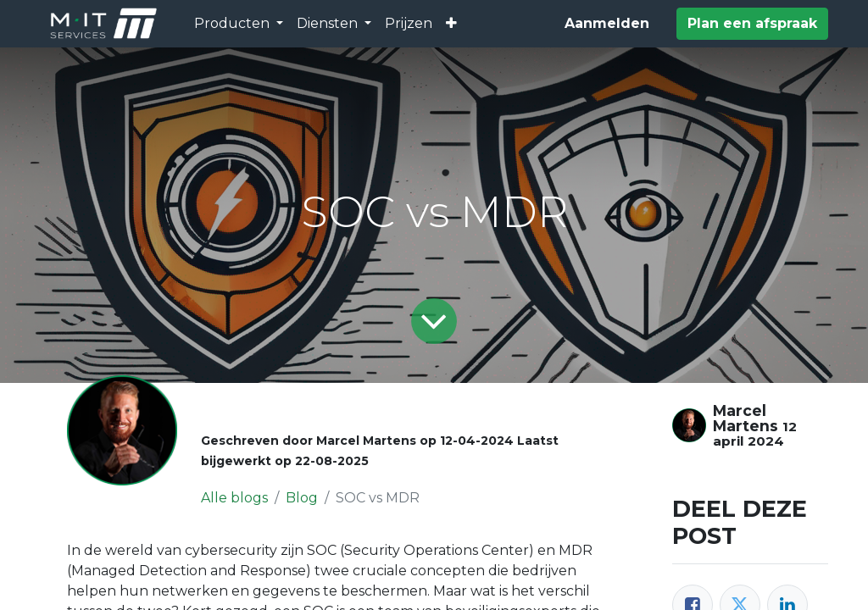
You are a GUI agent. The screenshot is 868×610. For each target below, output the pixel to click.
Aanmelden (607, 23)
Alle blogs (234, 498)
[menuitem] (409, 24)
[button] (451, 24)
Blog (302, 498)
